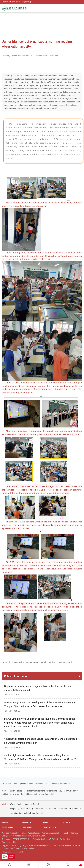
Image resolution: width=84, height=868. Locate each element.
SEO (21, 852)
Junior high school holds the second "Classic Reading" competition (41, 784)
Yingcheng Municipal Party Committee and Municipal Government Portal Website (45, 809)
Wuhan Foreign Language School (24, 804)
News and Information (22, 56)
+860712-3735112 (53, 839)
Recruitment (6, 2)
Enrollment (16, 2)
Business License (11, 852)
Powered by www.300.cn (24, 848)
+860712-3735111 (20, 839)
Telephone (25, 2)
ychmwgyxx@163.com (36, 836)
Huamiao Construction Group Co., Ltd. (26, 813)
